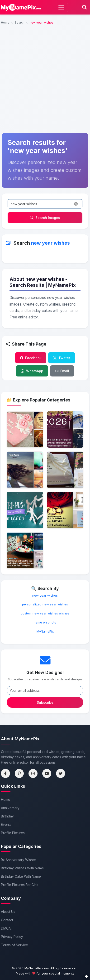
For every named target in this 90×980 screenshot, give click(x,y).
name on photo (45, 622)
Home (5, 22)
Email (62, 371)
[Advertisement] (45, 49)
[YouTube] (47, 773)
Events (6, 824)
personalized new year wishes (45, 604)
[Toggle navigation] (61, 7)
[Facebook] (5, 773)
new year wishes (45, 595)
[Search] (84, 7)
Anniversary (10, 808)
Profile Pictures (13, 833)
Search (20, 22)
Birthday (7, 816)
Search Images (45, 218)
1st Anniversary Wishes (19, 860)
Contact (7, 920)
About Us (8, 912)
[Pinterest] (19, 773)
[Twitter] (61, 773)
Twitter (62, 358)
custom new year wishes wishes (45, 613)
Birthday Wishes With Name (22, 868)
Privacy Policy (12, 937)
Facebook (31, 358)
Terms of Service (14, 945)
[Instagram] (33, 773)
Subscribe (45, 702)
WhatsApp (32, 371)
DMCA (6, 928)
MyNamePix (45, 631)
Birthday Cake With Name (21, 876)
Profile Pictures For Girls (20, 885)
